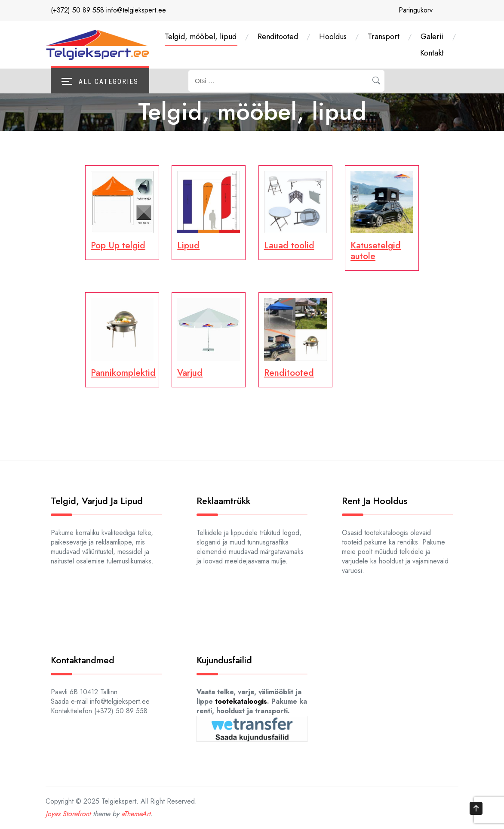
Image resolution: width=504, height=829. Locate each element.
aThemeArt (136, 814)
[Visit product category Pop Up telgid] (122, 211)
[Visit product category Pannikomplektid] (122, 338)
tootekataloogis (241, 701)
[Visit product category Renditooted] (295, 338)
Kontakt (432, 53)
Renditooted (278, 37)
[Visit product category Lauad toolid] (295, 211)
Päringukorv (416, 10)
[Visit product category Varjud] (209, 338)
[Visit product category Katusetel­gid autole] (382, 217)
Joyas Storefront (68, 814)
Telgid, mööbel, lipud (201, 37)
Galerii (432, 37)
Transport (384, 37)
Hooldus (333, 37)
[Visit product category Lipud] (209, 211)
